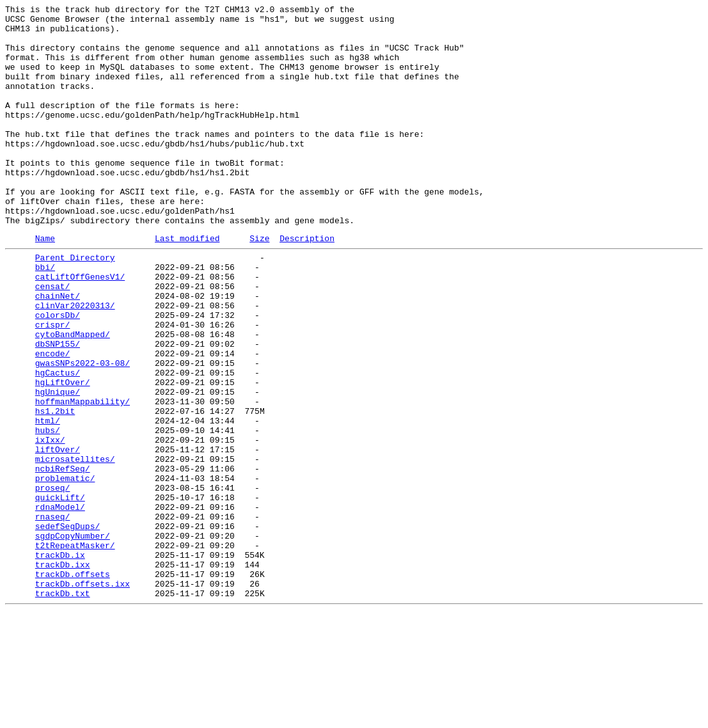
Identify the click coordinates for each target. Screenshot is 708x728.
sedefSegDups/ (67, 628)
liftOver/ (58, 535)
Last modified (187, 284)
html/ (48, 501)
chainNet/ (58, 351)
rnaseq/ (53, 616)
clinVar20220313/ (75, 363)
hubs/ (48, 512)
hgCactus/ (58, 443)
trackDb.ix (60, 662)
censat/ (53, 340)
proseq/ (53, 582)
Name (45, 284)
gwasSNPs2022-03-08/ (83, 432)
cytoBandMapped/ (73, 397)
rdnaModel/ (60, 605)
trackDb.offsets (73, 685)
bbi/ (45, 317)
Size (259, 284)
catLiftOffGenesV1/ (80, 328)
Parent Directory (75, 305)
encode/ (53, 420)
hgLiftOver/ (63, 455)
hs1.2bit (55, 489)
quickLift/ (60, 593)
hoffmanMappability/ (83, 478)
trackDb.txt (63, 708)
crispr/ (53, 386)
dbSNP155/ (58, 409)
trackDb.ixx (63, 674)
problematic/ (65, 570)
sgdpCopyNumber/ (73, 639)
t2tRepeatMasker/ (75, 651)
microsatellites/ (75, 547)
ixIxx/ (50, 524)
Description (307, 284)
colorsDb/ (58, 374)
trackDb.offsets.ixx (83, 697)
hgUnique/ (58, 466)
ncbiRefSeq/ (63, 558)
